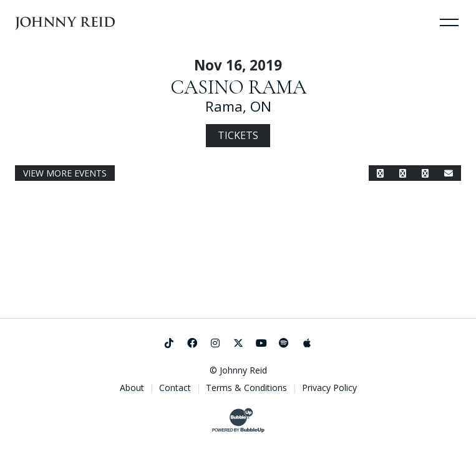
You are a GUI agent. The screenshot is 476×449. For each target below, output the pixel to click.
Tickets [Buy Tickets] (238, 135)
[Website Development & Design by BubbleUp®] (238, 420)
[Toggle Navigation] (449, 22)
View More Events (65, 173)
